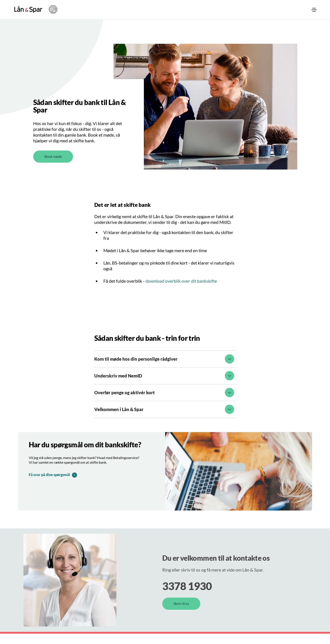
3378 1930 (187, 596)
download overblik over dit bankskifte (181, 291)
